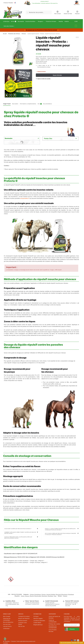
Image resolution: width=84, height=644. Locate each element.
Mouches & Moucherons (62, 594)
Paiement (77, 12)
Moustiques (71, 594)
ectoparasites (25, 198)
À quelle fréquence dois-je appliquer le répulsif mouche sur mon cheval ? (18, 537)
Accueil (5, 34)
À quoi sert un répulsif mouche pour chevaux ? (18, 529)
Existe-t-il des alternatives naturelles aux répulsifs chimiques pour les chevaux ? (60, 529)
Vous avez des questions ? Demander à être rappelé (72, 643)
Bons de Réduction (8, 622)
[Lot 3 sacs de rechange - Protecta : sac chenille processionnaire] (76, 37)
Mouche (32, 596)
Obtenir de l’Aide (68, 12)
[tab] (7, 103)
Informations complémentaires (28, 104)
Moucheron (44, 596)
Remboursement (23, 620)
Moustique (50, 596)
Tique (55, 596)
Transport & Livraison (24, 616)
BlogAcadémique (38, 624)
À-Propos (36, 616)
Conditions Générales (39, 620)
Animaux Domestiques (35, 594)
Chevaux (24, 34)
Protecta (65, 596)
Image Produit (7, 104)
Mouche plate (38, 596)
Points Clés (48, 138)
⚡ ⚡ (41, 30)
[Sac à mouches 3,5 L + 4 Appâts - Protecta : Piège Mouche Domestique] (78, 37)
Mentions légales (38, 618)
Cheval (23, 596)
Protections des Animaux (14, 34)
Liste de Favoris (7, 626)
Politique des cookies (54, 624)
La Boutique (6, 628)
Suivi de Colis (7, 624)
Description (15, 104)
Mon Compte (58, 12)
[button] (77, 24)
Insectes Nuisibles (51, 594)
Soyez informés (57, 75)
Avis (40, 104)
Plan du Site (21, 626)
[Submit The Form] (72, 629)
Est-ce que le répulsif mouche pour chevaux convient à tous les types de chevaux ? (61, 534)
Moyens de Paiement (24, 618)
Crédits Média (37, 622)
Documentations (47, 104)
